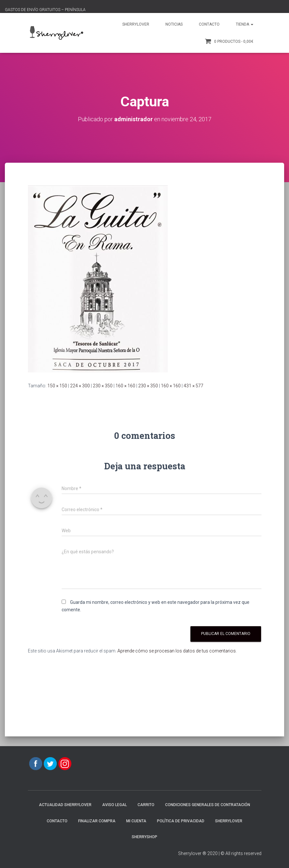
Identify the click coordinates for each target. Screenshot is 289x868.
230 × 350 (103, 386)
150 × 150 (57, 386)
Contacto (209, 24)
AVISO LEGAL (114, 805)
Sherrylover (136, 24)
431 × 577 (193, 386)
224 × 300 (80, 386)
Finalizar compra (97, 821)
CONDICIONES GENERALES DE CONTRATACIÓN (208, 805)
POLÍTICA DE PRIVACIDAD (181, 821)
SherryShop (144, 837)
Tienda (245, 24)
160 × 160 (125, 386)
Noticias (174, 24)
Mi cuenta (136, 821)
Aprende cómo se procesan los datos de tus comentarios (177, 651)
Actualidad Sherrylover (65, 805)
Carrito (146, 805)
